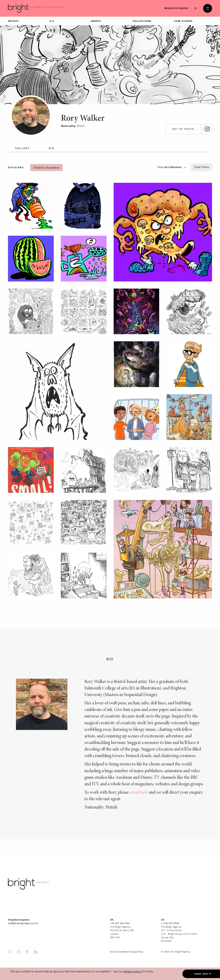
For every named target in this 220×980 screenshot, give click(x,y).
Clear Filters (201, 167)
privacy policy (133, 971)
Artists (13, 21)
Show (172, 167)
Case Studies (183, 21)
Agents (96, 21)
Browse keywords (176, 8)
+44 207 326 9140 (120, 923)
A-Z (52, 21)
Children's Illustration (46, 167)
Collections (142, 21)
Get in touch (183, 129)
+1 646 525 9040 (170, 923)
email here (139, 793)
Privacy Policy (136, 952)
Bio (52, 148)
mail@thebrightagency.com (23, 923)
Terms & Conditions (120, 952)
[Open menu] (208, 8)
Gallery (23, 148)
